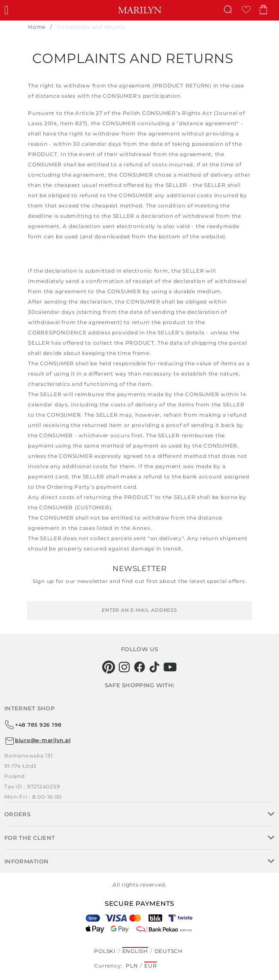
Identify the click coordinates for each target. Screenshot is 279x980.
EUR (150, 966)
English (135, 951)
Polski (105, 951)
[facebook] (140, 667)
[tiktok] (155, 667)
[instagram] (124, 667)
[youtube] (170, 667)
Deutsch (169, 951)
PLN (132, 966)
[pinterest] (109, 667)
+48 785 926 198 (33, 725)
